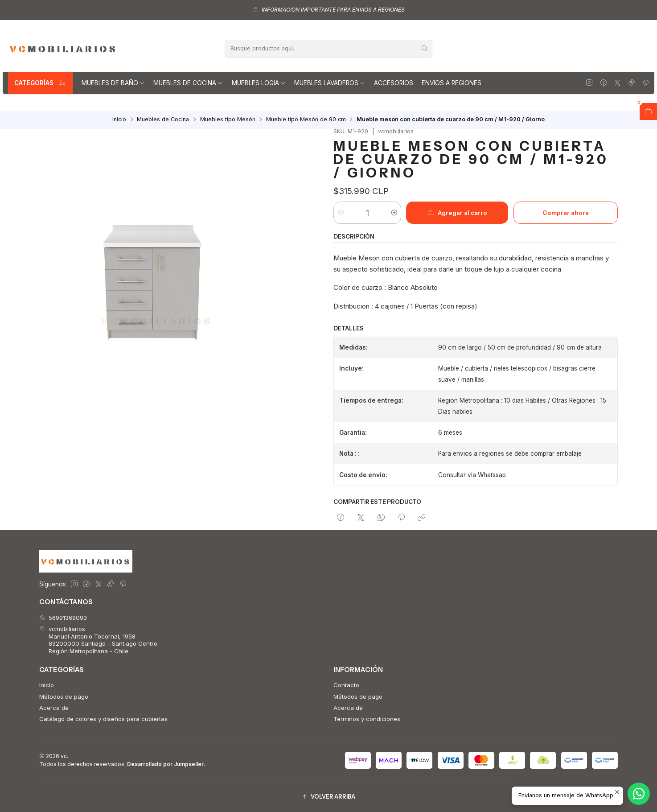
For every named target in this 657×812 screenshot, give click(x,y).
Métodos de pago (64, 697)
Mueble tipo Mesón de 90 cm (306, 120)
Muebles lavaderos (330, 83)
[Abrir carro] (648, 111)
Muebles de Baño (113, 83)
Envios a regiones (452, 83)
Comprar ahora (566, 213)
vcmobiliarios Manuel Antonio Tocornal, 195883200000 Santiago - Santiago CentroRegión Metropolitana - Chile (98, 640)
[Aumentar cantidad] (394, 213)
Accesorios (394, 83)
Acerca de (54, 708)
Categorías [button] (40, 83)
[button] (328, 797)
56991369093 (63, 618)
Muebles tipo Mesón (228, 120)
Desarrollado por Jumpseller (165, 764)
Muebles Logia (259, 83)
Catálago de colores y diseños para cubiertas (103, 719)
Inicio (119, 120)
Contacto (346, 685)
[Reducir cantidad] (341, 213)
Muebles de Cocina (188, 83)
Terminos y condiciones (367, 719)
